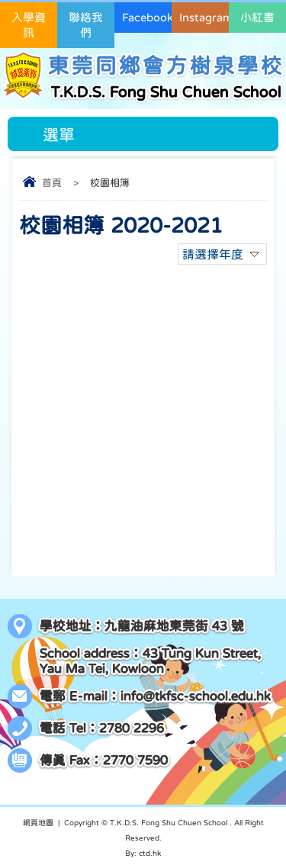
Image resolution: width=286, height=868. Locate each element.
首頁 (52, 183)
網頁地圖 (38, 822)
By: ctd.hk (143, 853)
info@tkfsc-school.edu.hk (196, 696)
